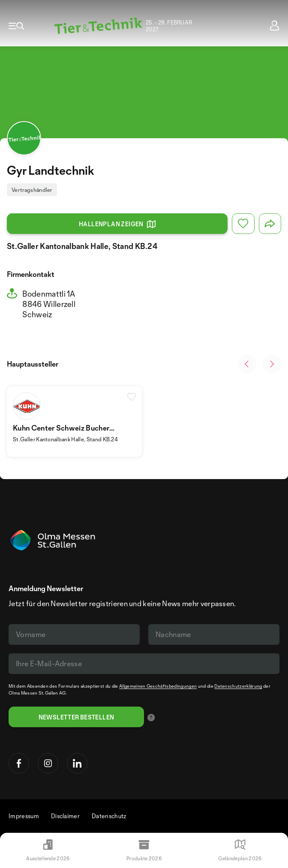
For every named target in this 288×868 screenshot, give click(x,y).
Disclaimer (65, 816)
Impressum (24, 816)
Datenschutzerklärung (238, 686)
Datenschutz (109, 816)
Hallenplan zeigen (117, 224)
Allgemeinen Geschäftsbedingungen (158, 686)
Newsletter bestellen (76, 717)
